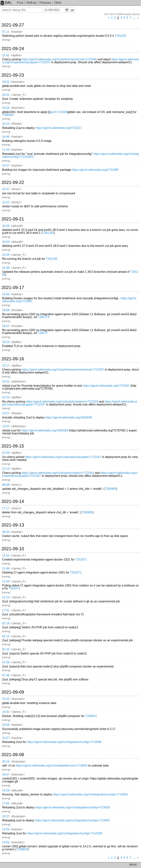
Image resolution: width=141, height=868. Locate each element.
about (133, 864)
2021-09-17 (13, 288)
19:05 (6, 294)
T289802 (22, 849)
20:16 (6, 762)
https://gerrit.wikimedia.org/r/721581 (106, 386)
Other (58, 3)
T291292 (121, 36)
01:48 (6, 675)
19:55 (6, 82)
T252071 (81, 560)
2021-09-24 (13, 49)
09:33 (6, 532)
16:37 (6, 816)
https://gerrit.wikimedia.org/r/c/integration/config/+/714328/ (65, 833)
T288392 (8, 115)
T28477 (43, 333)
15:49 (6, 255)
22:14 (6, 469)
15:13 (6, 124)
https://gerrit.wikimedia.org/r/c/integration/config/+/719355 (73, 807)
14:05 (6, 842)
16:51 (6, 381)
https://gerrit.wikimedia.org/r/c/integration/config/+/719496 (64, 742)
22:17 (6, 366)
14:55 (6, 829)
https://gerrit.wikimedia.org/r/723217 (59, 128)
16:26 (6, 226)
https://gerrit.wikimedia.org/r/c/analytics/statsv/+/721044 (62, 402)
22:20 (6, 699)
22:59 (6, 453)
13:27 (6, 413)
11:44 (6, 150)
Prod (20, 3)
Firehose (45, 3)
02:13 (6, 636)
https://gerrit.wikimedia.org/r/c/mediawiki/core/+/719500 (51, 766)
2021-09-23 (13, 75)
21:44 (6, 581)
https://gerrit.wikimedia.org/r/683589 (69, 417)
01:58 (6, 662)
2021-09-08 (13, 755)
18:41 (6, 95)
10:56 (6, 725)
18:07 (6, 326)
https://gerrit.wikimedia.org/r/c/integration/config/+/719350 (90, 794)
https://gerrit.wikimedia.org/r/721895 (95, 170)
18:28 (6, 790)
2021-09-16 (13, 359)
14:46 (6, 137)
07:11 (6, 32)
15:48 (6, 268)
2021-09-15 (13, 446)
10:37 (6, 738)
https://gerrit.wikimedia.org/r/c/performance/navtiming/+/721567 (63, 370)
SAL (6, 2)
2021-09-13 (13, 525)
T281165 (48, 233)
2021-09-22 (13, 182)
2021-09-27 (13, 25)
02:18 (6, 623)
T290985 (110, 489)
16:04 (6, 242)
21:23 (6, 597)
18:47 (6, 774)
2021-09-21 (13, 219)
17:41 (6, 610)
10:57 (6, 166)
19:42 (6, 712)
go (73, 10)
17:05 (6, 803)
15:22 (6, 202)
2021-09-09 (13, 692)
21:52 (6, 555)
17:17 (6, 508)
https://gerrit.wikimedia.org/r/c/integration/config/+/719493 (72, 820)
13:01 (6, 426)
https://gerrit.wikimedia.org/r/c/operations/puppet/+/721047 (63, 457)
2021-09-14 (13, 501)
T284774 (44, 317)
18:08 (6, 310)
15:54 (6, 108)
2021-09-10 (13, 549)
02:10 (6, 649)
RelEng (31, 3)
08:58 (6, 485)
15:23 (6, 397)
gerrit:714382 (59, 112)
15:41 (6, 55)
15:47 (6, 189)
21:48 (6, 568)
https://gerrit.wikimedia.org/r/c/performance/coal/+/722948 (59, 59)
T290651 (91, 716)
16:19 (6, 342)
